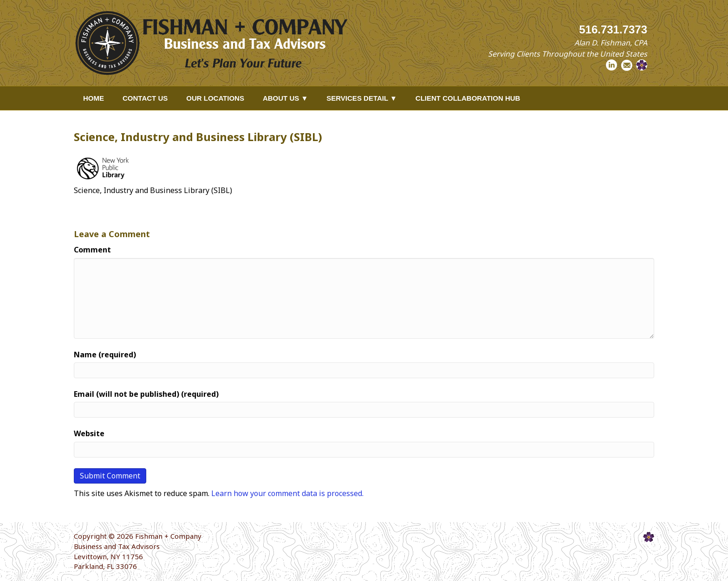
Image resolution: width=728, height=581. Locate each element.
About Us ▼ (285, 98)
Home (94, 98)
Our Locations (215, 98)
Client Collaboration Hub (468, 98)
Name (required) (105, 355)
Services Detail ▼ (362, 98)
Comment (92, 250)
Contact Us (145, 98)
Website (89, 433)
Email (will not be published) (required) (146, 394)
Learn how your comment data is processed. (287, 493)
